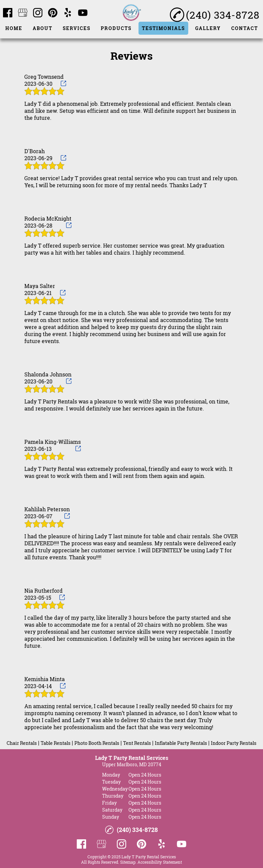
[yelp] (68, 13)
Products (116, 28)
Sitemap (128, 862)
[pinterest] (53, 13)
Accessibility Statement (160, 862)
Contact (245, 28)
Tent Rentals (137, 743)
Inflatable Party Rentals (181, 743)
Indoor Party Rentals (234, 743)
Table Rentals (56, 743)
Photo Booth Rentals (97, 743)
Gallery (208, 28)
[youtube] (83, 13)
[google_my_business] (23, 13)
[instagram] (38, 13)
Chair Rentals (22, 743)
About (43, 28)
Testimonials (163, 28)
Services (77, 28)
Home (14, 28)
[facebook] (8, 13)
